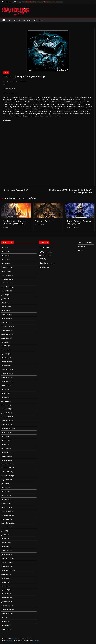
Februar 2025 (6, 314)
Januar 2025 (5, 318)
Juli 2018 (4, 617)
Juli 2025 (4, 295)
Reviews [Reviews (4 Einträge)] (53, 264)
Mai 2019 (4, 586)
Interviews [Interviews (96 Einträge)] (44, 248)
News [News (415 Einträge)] (43, 259)
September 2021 (7, 476)
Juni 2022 (4, 440)
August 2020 (5, 527)
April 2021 (5, 495)
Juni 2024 (4, 346)
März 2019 (5, 594)
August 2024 (5, 338)
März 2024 (5, 358)
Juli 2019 (4, 578)
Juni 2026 (4, 252)
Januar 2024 (5, 366)
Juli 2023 (4, 389)
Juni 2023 (4, 393)
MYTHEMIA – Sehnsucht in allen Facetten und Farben (41, 2)
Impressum (82, 246)
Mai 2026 (4, 255)
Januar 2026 (5, 271)
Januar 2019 (5, 602)
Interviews (27, 20)
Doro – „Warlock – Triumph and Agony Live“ (79, 222)
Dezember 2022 (6, 417)
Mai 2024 (4, 350)
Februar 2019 (6, 598)
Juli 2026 (4, 248)
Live (35, 20)
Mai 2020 (4, 539)
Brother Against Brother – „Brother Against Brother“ (15, 222)
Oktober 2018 (6, 613)
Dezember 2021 (6, 464)
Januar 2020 (5, 554)
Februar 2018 (6, 629)
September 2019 (7, 570)
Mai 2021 (4, 491)
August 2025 (5, 291)
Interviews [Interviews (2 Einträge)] (52, 248)
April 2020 (5, 543)
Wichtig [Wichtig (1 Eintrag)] (47, 267)
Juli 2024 (4, 342)
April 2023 (5, 401)
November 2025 (7, 279)
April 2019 (5, 590)
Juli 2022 (4, 436)
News (9, 20)
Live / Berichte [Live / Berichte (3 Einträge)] (48, 252)
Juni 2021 (4, 488)
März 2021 (5, 499)
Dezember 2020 (6, 511)
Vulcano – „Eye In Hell (45, 221)
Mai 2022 (4, 444)
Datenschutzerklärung (85, 243)
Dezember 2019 (6, 558)
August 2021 (5, 480)
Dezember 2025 (6, 275)
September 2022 (7, 429)
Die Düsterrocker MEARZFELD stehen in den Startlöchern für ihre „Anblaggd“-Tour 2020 (72, 191)
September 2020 (7, 523)
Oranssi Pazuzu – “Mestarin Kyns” (15, 190)
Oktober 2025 (6, 283)
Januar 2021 (5, 507)
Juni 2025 (4, 299)
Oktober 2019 (6, 566)
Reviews (17, 20)
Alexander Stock (21, 81)
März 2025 (5, 311)
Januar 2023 (5, 413)
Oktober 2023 (6, 377)
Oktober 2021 (6, 472)
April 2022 (5, 448)
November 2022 (7, 421)
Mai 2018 (4, 621)
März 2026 (5, 263)
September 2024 (7, 334)
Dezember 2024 (6, 322)
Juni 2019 (4, 582)
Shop (41, 20)
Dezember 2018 (6, 606)
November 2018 (7, 610)
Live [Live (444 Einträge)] (42, 252)
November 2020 (7, 515)
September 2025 (7, 287)
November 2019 (7, 562)
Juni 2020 (4, 535)
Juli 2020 (4, 531)
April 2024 (5, 354)
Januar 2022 (5, 460)
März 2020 (5, 547)
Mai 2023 (4, 397)
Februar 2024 (6, 362)
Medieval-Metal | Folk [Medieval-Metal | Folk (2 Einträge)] (45, 255)
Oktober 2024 (6, 330)
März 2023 (5, 405)
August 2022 (5, 432)
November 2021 (7, 468)
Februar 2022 (6, 456)
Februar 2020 (6, 551)
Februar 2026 (6, 267)
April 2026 (5, 259)
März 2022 (5, 452)
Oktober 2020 (6, 519)
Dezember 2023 (6, 370)
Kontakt (81, 250)
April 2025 (5, 307)
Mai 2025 (4, 303)
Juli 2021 (4, 484)
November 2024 (7, 326)
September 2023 (7, 381)
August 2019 (5, 574)
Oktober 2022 (6, 425)
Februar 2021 (6, 503)
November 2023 (7, 374)
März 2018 (5, 625)
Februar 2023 (6, 409)
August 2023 (5, 385)
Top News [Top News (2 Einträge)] (42, 267)
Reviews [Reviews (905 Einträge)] (45, 263)
